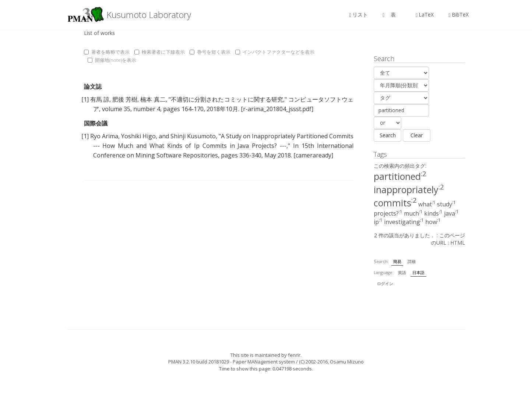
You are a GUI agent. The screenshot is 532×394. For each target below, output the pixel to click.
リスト (359, 15)
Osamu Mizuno (347, 362)
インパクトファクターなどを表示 (275, 52)
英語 (402, 272)
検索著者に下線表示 (160, 52)
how (433, 222)
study (446, 204)
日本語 (418, 272)
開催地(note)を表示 (112, 60)
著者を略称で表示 (107, 52)
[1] (85, 99)
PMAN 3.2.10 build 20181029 (199, 362)
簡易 (397, 261)
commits (395, 203)
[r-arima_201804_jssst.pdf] (277, 109)
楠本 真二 (153, 99)
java (451, 213)
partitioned (400, 176)
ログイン (385, 283)
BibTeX (458, 15)
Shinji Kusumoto (193, 136)
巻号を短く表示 (210, 52)
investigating (404, 222)
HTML (458, 243)
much (413, 213)
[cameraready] (313, 155)
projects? (388, 213)
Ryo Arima (104, 136)
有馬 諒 (100, 99)
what (427, 204)
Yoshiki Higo (138, 136)
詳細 (412, 261)
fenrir (294, 355)
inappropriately (409, 189)
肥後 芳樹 (125, 99)
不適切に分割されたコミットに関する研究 (227, 99)
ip (378, 222)
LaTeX (425, 15)
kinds (433, 213)
